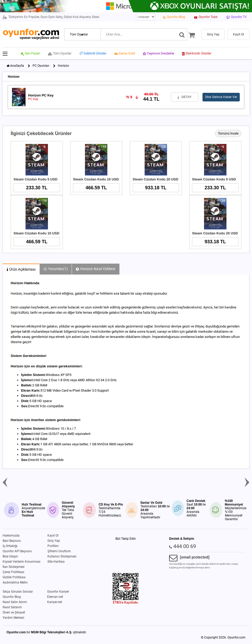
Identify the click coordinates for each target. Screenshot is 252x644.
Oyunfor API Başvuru (17, 551)
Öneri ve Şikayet (14, 612)
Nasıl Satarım (12, 607)
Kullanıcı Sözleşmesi (62, 556)
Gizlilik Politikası (14, 577)
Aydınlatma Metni (15, 582)
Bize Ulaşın (10, 556)
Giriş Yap (54, 541)
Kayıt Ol (53, 536)
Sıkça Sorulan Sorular (18, 592)
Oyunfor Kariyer (58, 592)
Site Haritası (56, 562)
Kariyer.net (55, 602)
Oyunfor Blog (12, 597)
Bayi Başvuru (12, 541)
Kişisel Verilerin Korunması (21, 562)
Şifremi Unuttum (59, 551)
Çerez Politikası (13, 572)
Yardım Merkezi (13, 618)
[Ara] (182, 34)
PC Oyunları (41, 66)
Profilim (53, 546)
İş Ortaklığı (10, 546)
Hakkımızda (11, 536)
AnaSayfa (17, 66)
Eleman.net (55, 597)
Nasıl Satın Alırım (15, 602)
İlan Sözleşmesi (14, 567)
